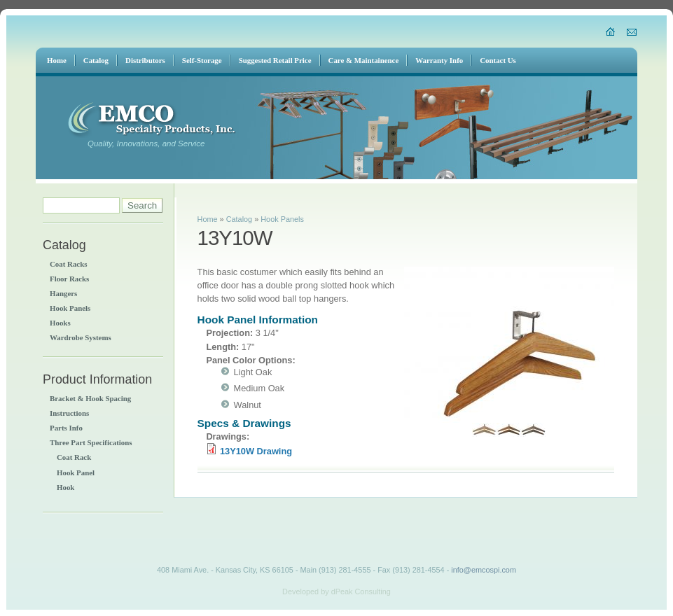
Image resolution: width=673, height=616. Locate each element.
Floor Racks (69, 279)
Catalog (239, 219)
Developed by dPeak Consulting (336, 591)
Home (208, 219)
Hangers (63, 293)
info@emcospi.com (484, 570)
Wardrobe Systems (81, 337)
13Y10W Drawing (256, 451)
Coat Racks (68, 264)
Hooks (60, 323)
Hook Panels (70, 308)
